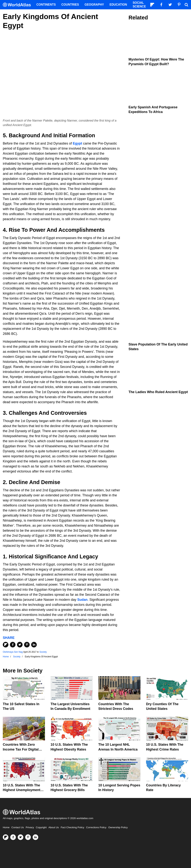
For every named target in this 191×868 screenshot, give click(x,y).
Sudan (82, 600)
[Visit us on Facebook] (13, 837)
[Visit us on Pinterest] (28, 837)
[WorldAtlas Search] (186, 5)
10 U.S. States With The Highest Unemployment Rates (22, 790)
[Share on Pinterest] (27, 645)
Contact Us (18, 827)
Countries (70, 5)
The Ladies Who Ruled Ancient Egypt (158, 392)
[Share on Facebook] (13, 645)
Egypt (77, 143)
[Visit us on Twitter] (21, 837)
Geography (94, 5)
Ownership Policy (118, 827)
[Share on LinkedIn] (34, 645)
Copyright (41, 827)
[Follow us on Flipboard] (6, 837)
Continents (46, 5)
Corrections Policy (96, 827)
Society (43, 652)
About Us (54, 827)
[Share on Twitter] (20, 645)
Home (6, 827)
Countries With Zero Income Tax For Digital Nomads (21, 749)
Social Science (139, 5)
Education (118, 5)
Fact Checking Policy (72, 827)
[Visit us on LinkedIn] (35, 837)
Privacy (30, 827)
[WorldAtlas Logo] (18, 5)
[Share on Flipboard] (6, 645)
